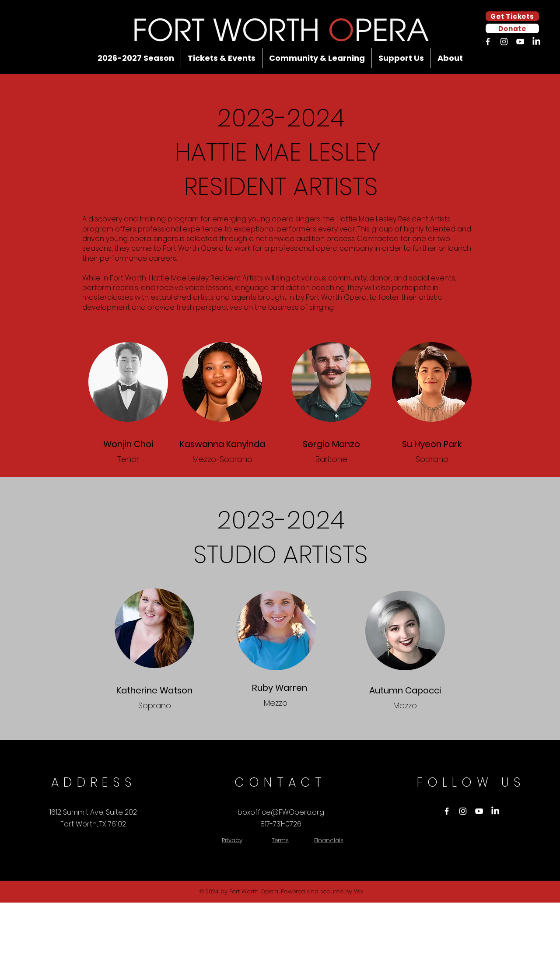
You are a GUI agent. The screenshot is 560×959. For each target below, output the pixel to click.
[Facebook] (488, 42)
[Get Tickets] (512, 16)
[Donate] (512, 28)
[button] (136, 58)
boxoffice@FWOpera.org (281, 812)
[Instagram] (504, 42)
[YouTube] (520, 42)
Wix (359, 891)
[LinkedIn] (536, 42)
